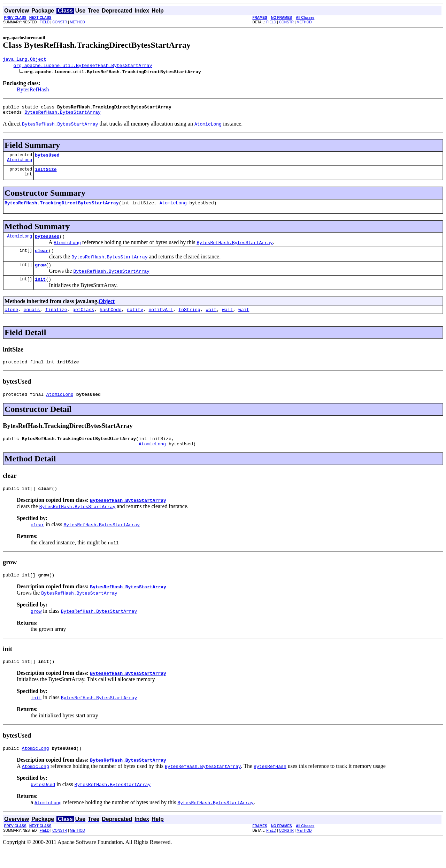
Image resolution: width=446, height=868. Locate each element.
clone (11, 321)
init (40, 289)
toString (189, 321)
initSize (46, 174)
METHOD (78, 22)
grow (40, 274)
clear (42, 259)
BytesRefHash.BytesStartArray (62, 115)
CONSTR (60, 22)
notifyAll (161, 321)
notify (135, 321)
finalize (56, 321)
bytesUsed (47, 159)
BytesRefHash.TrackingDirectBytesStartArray (62, 209)
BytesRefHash (33, 90)
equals (32, 321)
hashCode (110, 321)
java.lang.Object (25, 60)
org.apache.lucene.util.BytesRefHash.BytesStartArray (83, 66)
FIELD (45, 22)
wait (211, 321)
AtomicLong (20, 165)
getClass (83, 321)
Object (107, 312)
